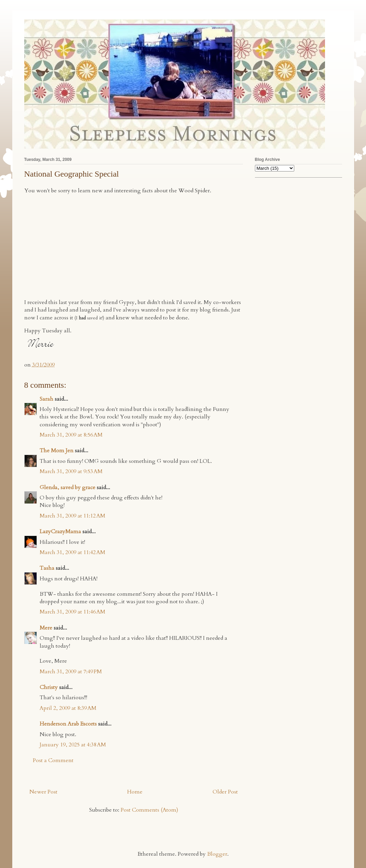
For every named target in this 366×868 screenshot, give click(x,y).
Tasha (47, 568)
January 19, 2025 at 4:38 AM (73, 745)
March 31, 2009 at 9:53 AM (71, 471)
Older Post (225, 792)
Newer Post (43, 792)
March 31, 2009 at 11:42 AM (72, 552)
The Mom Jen (57, 451)
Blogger (217, 854)
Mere (46, 628)
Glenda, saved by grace (67, 487)
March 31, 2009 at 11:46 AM (72, 612)
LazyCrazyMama (60, 532)
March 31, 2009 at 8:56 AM (71, 435)
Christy (49, 687)
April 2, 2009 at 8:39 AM (68, 708)
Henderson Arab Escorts (68, 724)
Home (135, 792)
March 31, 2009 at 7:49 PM (71, 672)
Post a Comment (53, 760)
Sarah (46, 399)
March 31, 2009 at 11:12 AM (72, 516)
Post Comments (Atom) (149, 810)
